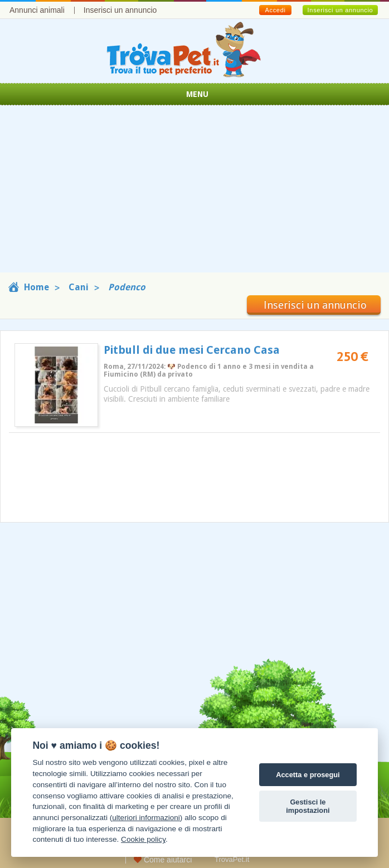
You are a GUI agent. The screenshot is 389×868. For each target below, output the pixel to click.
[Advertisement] (194, 194)
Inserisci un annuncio (120, 10)
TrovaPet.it (232, 859)
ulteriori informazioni (146, 818)
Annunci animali (37, 10)
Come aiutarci (163, 860)
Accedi (275, 10)
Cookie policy (143, 839)
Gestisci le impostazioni (308, 806)
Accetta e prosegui (308, 775)
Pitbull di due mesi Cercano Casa (192, 350)
